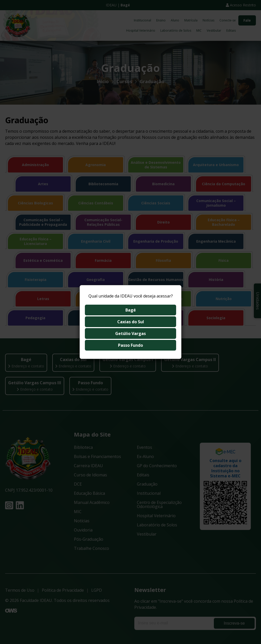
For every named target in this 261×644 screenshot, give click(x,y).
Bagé (131, 310)
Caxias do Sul (131, 322)
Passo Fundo (130, 345)
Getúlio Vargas (130, 333)
